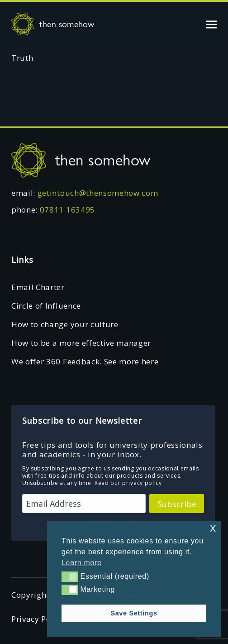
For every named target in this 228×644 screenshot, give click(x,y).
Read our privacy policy (128, 483)
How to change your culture (65, 324)
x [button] (213, 528)
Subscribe (177, 504)
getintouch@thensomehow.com (98, 193)
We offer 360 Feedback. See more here (85, 361)
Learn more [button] (82, 563)
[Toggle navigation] (211, 24)
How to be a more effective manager (81, 343)
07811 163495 (67, 210)
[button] (70, 576)
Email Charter (38, 287)
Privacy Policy (38, 619)
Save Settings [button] (134, 613)
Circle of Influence (46, 306)
